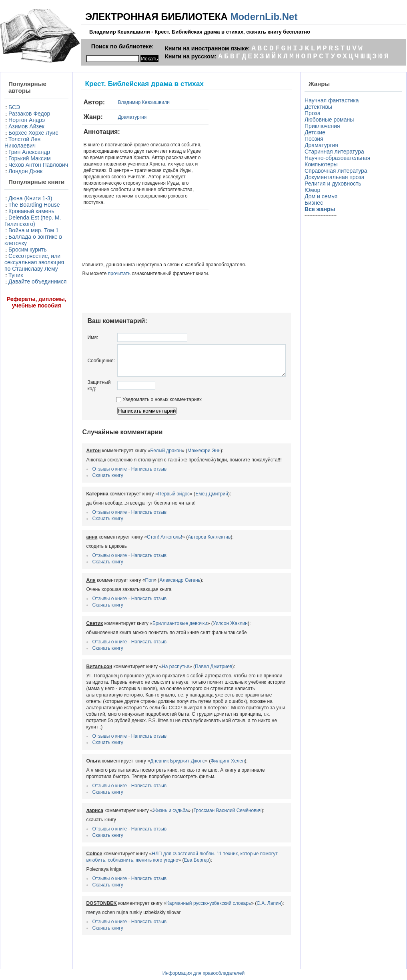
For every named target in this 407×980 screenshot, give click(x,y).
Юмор (314, 190)
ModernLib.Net (264, 17)
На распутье (157, 660)
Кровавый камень (19, 253)
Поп (131, 573)
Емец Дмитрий (194, 487)
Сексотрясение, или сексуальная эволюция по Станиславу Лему (27, 330)
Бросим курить (28, 314)
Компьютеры (323, 164)
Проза (314, 113)
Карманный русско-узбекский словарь (190, 890)
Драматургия (114, 117)
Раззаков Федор (29, 114)
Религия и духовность (335, 184)
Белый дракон (148, 444)
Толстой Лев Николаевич (22, 149)
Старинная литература (336, 152)
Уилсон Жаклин (212, 617)
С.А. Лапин (251, 890)
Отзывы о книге (91, 462)
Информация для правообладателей (204, 960)
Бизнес (315, 203)
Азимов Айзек (26, 126)
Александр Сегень (162, 573)
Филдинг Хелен (210, 748)
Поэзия (316, 139)
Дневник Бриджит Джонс (159, 748)
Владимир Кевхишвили (126, 102)
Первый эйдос (156, 487)
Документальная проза (336, 177)
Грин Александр (29, 158)
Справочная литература (338, 171)
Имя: (75, 325)
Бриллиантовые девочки (161, 617)
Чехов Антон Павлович (23, 181)
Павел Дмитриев (195, 660)
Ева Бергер (157, 847)
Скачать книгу (89, 469)
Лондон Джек (25, 190)
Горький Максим (17, 168)
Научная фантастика (333, 100)
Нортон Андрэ (27, 120)
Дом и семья (323, 196)
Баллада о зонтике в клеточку (20, 301)
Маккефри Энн (186, 444)
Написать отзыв (130, 462)
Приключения (324, 126)
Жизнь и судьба (152, 797)
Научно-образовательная (339, 158)
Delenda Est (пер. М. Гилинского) (22, 269)
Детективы (320, 107)
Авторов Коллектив (191, 530)
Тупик (16, 346)
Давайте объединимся (22, 355)
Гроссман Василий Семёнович (209, 797)
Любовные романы (331, 120)
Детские (317, 132)
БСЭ (14, 107)
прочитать (101, 261)
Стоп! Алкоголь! (146, 530)
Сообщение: (83, 351)
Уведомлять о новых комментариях (140, 393)
